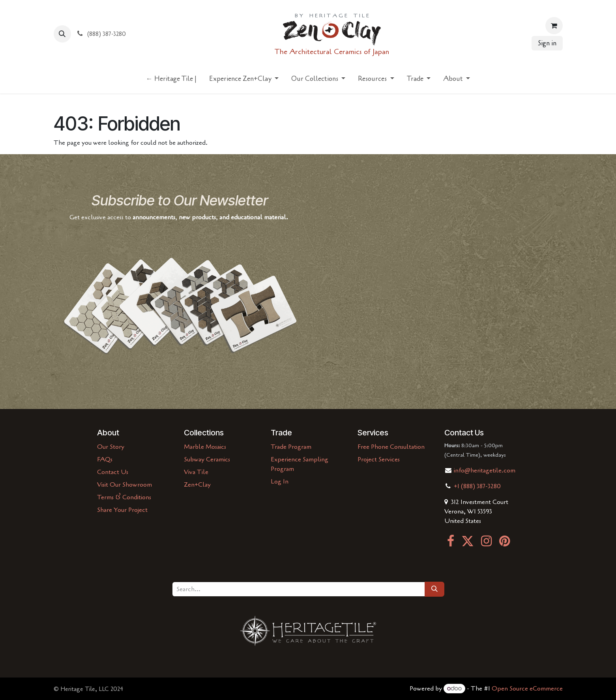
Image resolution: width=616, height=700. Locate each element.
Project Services (379, 459)
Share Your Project (122, 510)
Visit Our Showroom (125, 485)
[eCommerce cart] (554, 26)
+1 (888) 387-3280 (477, 486)
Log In (280, 482)
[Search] (434, 589)
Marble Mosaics (205, 447)
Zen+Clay (197, 485)
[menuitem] (171, 80)
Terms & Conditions (124, 497)
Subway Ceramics (207, 459)
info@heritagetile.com (484, 470)
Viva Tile (196, 472)
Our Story (111, 447)
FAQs (105, 459)
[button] (62, 34)
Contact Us (113, 472)
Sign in (547, 43)
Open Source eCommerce (527, 689)
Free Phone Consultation (391, 447)
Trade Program (291, 447)
